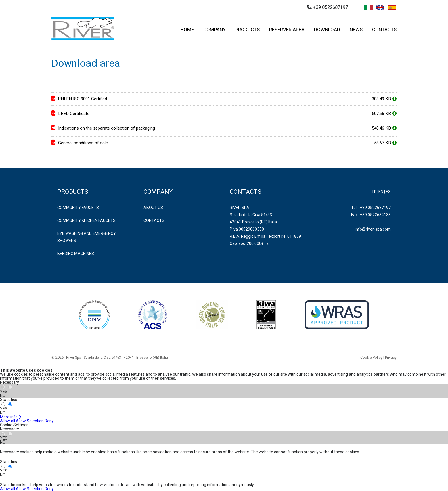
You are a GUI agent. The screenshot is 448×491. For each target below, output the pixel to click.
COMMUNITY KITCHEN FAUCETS (86, 220)
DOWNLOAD (327, 30)
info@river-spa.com (373, 229)
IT (374, 192)
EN (381, 192)
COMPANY (215, 30)
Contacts (154, 220)
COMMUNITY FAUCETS (78, 208)
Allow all (7, 421)
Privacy (391, 357)
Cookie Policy (371, 357)
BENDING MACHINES (76, 254)
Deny (49, 421)
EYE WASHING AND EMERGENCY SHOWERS (87, 237)
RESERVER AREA (287, 30)
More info (11, 417)
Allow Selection (30, 421)
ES (388, 192)
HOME (187, 30)
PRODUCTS (247, 30)
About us (153, 208)
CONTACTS (384, 30)
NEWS (356, 30)
